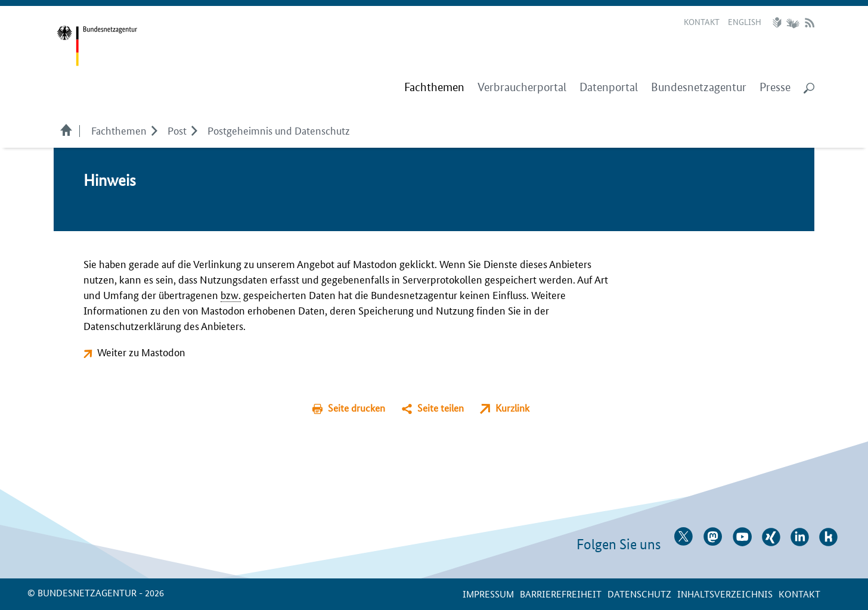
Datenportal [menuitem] (609, 87)
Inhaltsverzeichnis (725, 594)
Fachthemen (119, 130)
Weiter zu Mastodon (141, 351)
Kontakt (702, 21)
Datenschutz (639, 594)
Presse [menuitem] (775, 87)
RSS (810, 23)
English (745, 21)
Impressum (488, 594)
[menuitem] (434, 88)
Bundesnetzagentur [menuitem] (699, 87)
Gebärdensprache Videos (793, 23)
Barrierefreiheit (561, 594)
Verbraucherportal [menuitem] (522, 87)
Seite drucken (356, 408)
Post (177, 130)
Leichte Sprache (779, 23)
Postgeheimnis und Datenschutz (279, 130)
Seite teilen (441, 408)
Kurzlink (512, 408)
